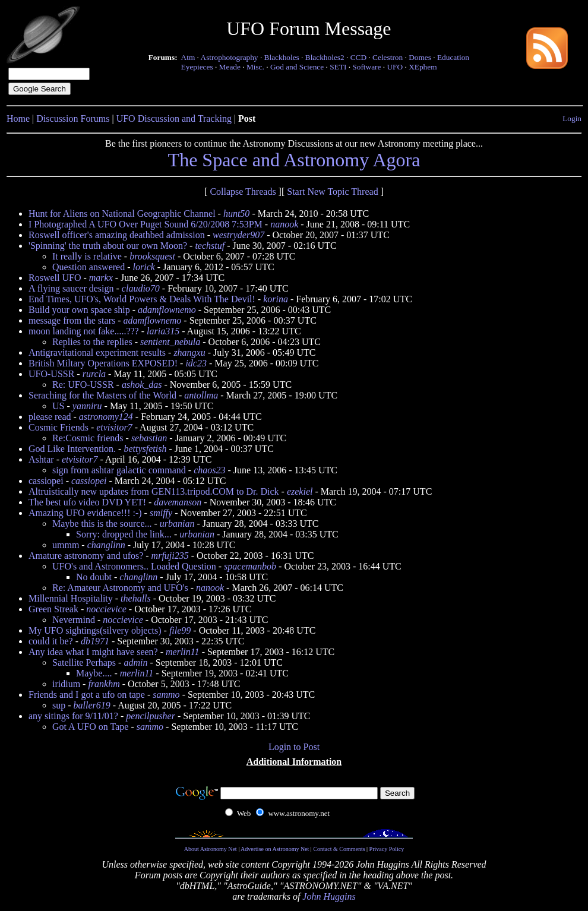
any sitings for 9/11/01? (73, 716)
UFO (395, 67)
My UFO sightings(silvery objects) (95, 630)
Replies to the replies (92, 342)
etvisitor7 (114, 427)
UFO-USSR (51, 374)
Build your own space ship (79, 310)
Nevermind (74, 620)
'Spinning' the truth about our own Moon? (108, 246)
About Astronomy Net (211, 849)
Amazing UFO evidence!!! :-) (85, 513)
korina (276, 299)
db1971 (95, 641)
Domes (420, 57)
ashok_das (142, 385)
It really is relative (87, 256)
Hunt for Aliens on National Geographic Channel (122, 213)
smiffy (161, 513)
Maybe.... (94, 673)
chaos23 (209, 470)
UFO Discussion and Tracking (174, 118)
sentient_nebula (170, 342)
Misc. (255, 67)
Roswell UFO (55, 278)
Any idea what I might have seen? (93, 652)
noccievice (106, 609)
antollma (201, 395)
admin (135, 662)
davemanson (178, 502)
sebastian (149, 438)
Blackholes (282, 57)
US (58, 406)
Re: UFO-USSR (83, 385)
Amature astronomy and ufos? (86, 556)
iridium (66, 684)
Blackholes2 (325, 57)
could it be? (51, 641)
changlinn (106, 545)
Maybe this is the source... (102, 523)
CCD (358, 57)
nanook (284, 224)
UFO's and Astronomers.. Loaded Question (134, 566)
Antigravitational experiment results (97, 352)
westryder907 (238, 235)
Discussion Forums (73, 118)
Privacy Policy (387, 849)
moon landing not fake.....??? (84, 331)
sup (59, 705)
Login (572, 118)
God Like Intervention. (72, 449)
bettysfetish (145, 449)
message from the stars (72, 320)
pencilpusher (151, 716)
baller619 (92, 705)
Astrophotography (230, 57)
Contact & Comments (339, 849)
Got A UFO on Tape (90, 727)
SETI (338, 67)
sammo (166, 695)
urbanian (177, 523)
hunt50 (236, 213)
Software (366, 67)
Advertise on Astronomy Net (275, 849)
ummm (66, 545)
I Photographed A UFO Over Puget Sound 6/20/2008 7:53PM (146, 224)
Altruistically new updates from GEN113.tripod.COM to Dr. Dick (154, 491)
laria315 (163, 331)
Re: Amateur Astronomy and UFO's (120, 588)
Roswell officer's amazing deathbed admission (117, 235)
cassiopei (46, 481)
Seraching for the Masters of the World (102, 395)
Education (453, 57)
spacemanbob (250, 566)
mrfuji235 (170, 556)
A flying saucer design (71, 288)
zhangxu (189, 352)
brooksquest (152, 256)
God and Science (297, 67)
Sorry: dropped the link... (124, 534)
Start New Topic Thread (332, 192)
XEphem (423, 67)
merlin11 (183, 652)
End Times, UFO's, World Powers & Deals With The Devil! (142, 299)
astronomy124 (106, 417)
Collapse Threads (243, 192)
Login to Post (294, 747)
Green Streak (53, 609)
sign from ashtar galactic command (119, 470)
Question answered (88, 267)
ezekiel (300, 491)
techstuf (210, 246)
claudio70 (141, 288)
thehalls (136, 598)
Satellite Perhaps (84, 662)
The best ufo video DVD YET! (87, 502)
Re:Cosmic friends (88, 438)
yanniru (87, 406)
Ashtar (41, 459)
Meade (230, 67)
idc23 (196, 363)
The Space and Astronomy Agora (294, 160)
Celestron (388, 57)
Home (18, 118)
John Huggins (329, 896)
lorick (144, 267)
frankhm (104, 684)
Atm (188, 57)
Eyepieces (197, 67)
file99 (180, 630)
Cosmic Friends (59, 427)
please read (50, 417)
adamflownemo (167, 310)
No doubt (94, 577)
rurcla (94, 374)
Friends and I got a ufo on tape (87, 695)
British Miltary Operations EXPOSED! (103, 363)
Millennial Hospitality (71, 598)
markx (101, 278)
